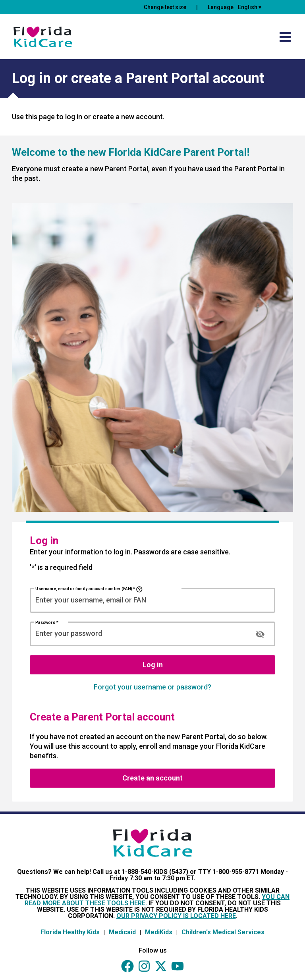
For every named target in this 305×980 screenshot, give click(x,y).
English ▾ (250, 7)
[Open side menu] (285, 37)
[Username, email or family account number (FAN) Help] (139, 589)
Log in (153, 665)
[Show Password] (260, 634)
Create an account (152, 778)
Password (47, 622)
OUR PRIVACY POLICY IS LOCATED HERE (176, 916)
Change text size (165, 7)
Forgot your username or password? (152, 687)
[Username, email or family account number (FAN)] (152, 600)
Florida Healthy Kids (70, 932)
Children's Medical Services (223, 932)
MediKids (159, 932)
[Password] (139, 633)
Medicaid (122, 932)
